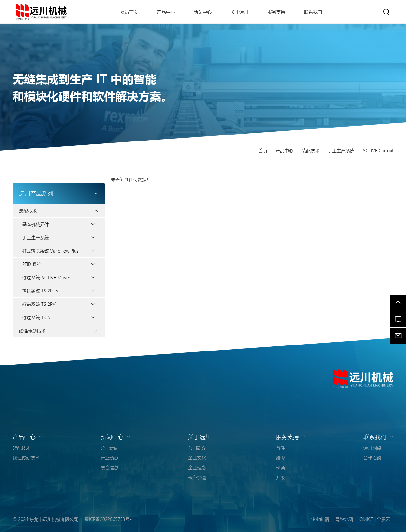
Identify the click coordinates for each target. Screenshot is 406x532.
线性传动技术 (32, 331)
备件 (280, 448)
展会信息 (109, 467)
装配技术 (311, 150)
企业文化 (197, 457)
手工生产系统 (341, 150)
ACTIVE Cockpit (378, 150)
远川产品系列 (59, 193)
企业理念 (197, 467)
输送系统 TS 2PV (39, 304)
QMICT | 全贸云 (375, 519)
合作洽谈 (372, 457)
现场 (280, 467)
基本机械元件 (36, 224)
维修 (280, 457)
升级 (280, 477)
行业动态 (109, 457)
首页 (263, 150)
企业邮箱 (320, 519)
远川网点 (372, 448)
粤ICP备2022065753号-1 (109, 519)
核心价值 (197, 477)
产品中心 (285, 150)
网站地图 (344, 519)
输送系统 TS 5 (36, 317)
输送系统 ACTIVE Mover (46, 277)
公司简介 (197, 448)
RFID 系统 (32, 264)
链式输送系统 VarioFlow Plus (50, 251)
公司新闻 (109, 448)
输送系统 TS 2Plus (40, 291)
